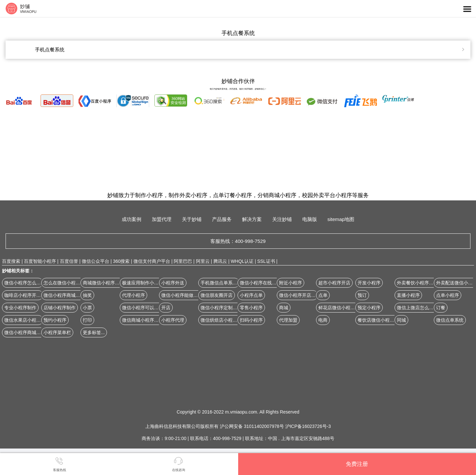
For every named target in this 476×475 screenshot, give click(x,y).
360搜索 (121, 261)
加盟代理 (162, 219)
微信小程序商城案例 (64, 295)
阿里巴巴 (183, 261)
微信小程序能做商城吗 (184, 295)
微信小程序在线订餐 (260, 283)
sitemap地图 (341, 219)
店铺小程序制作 (60, 308)
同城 (401, 320)
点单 (323, 295)
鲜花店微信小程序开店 (341, 308)
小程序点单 (251, 295)
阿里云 (203, 261)
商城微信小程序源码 (103, 283)
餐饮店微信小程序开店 (380, 320)
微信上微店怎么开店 (417, 308)
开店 (166, 308)
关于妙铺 (192, 219)
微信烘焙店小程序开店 (223, 320)
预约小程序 (55, 320)
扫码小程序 (251, 320)
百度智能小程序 (40, 261)
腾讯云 (220, 261)
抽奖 (87, 295)
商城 (284, 308)
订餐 (441, 308)
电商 (323, 320)
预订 (362, 295)
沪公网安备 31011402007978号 (253, 426)
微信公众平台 (96, 261)
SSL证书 (266, 261)
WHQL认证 (242, 261)
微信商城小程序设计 (143, 320)
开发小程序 (369, 283)
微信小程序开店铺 (297, 295)
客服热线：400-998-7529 (238, 241)
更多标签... (94, 332)
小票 (87, 308)
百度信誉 (69, 261)
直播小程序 (408, 295)
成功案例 (132, 219)
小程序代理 (173, 320)
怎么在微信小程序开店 (66, 283)
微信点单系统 (450, 320)
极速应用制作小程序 (143, 283)
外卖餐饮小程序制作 (417, 283)
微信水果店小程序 (23, 320)
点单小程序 (448, 295)
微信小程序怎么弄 (23, 283)
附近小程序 (291, 283)
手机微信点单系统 (219, 283)
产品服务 (222, 219)
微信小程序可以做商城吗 (147, 308)
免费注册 (357, 464)
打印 (87, 320)
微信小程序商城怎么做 (27, 332)
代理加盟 (288, 320)
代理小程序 (133, 295)
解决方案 (252, 219)
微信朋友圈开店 (217, 295)
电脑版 (310, 219)
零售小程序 (251, 308)
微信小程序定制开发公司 (226, 308)
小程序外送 (173, 283)
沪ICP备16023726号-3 (308, 426)
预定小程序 (369, 308)
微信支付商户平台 (152, 261)
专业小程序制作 (20, 308)
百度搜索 (11, 261)
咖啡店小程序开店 (23, 295)
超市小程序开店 (334, 283)
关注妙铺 (282, 219)
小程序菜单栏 (57, 332)
